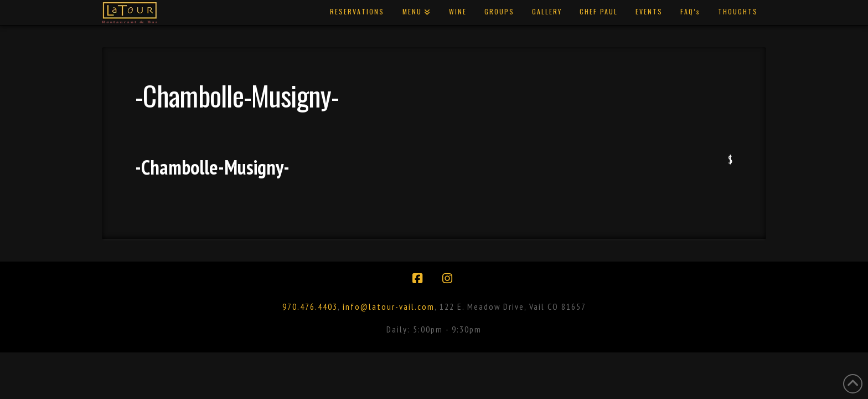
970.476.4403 (310, 306)
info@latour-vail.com (389, 306)
